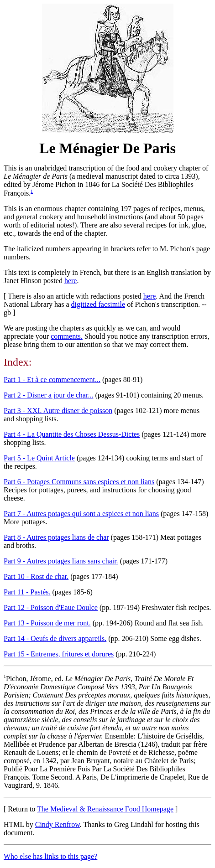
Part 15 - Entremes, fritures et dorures (59, 654)
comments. (67, 336)
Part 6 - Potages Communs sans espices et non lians (79, 482)
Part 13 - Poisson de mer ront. (47, 623)
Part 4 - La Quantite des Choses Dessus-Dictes (72, 434)
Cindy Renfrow (58, 824)
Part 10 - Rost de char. (36, 576)
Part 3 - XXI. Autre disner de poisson (58, 411)
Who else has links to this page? (50, 856)
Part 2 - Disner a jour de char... (48, 395)
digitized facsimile (98, 304)
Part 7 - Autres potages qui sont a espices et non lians (81, 514)
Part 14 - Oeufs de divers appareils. (55, 638)
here (71, 281)
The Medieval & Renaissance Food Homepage (105, 809)
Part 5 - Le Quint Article (39, 458)
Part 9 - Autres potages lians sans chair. (61, 561)
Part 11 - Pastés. (27, 592)
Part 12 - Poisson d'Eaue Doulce (51, 607)
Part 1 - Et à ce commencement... (52, 380)
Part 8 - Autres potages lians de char (56, 537)
